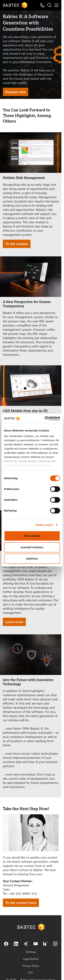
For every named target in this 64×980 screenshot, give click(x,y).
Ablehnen (32, 559)
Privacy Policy (31, 966)
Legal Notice (31, 959)
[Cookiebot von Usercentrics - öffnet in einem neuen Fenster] (45, 418)
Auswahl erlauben (32, 547)
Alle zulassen (32, 536)
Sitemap (31, 952)
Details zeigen (44, 525)
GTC (31, 973)
